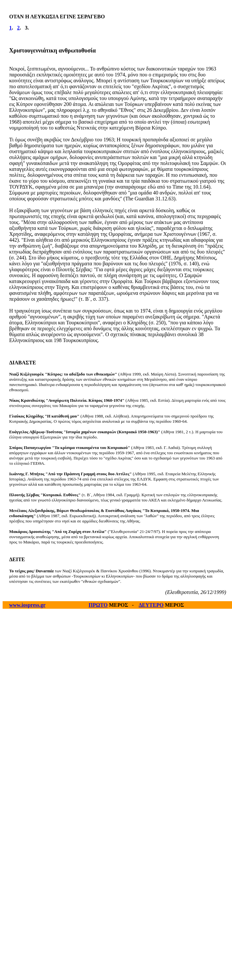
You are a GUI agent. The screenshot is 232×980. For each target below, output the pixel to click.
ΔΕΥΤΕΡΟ (151, 605)
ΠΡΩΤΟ (98, 605)
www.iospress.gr (27, 605)
